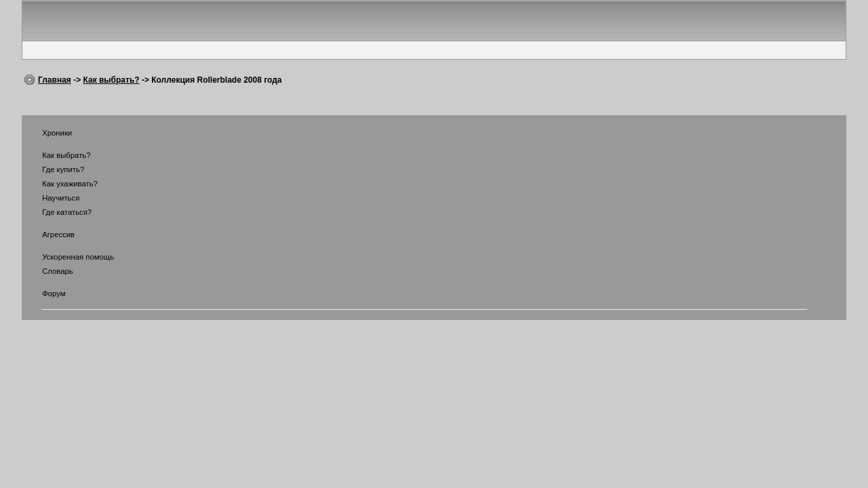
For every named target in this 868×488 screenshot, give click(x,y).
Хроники (48, 133)
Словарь (49, 271)
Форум (45, 293)
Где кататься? (58, 212)
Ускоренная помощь (70, 257)
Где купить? (55, 169)
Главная (55, 80)
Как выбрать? (111, 80)
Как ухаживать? (61, 184)
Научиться (52, 198)
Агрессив (50, 235)
